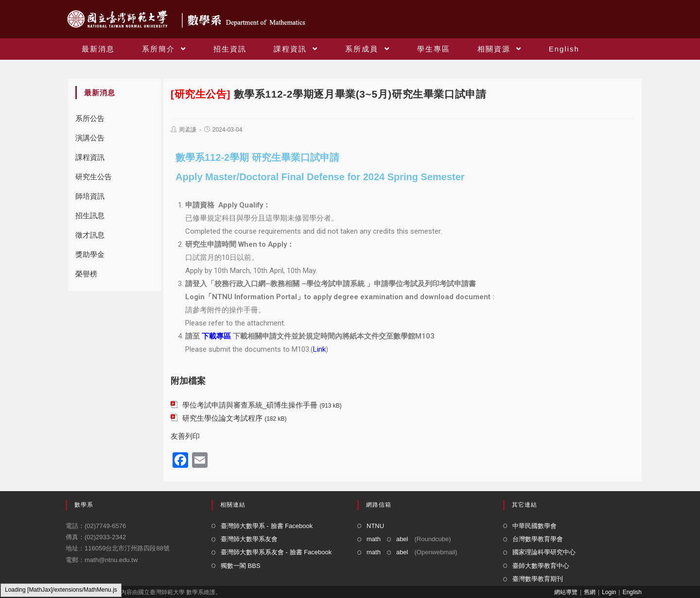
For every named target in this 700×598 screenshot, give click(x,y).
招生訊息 (90, 215)
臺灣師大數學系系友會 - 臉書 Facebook (276, 552)
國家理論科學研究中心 (544, 552)
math (374, 539)
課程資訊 (90, 157)
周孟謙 (188, 130)
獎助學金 (90, 254)
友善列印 (185, 436)
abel (402, 539)
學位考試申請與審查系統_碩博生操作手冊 (250, 405)
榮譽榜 (86, 274)
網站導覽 (566, 592)
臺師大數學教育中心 (541, 566)
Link (319, 349)
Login (609, 592)
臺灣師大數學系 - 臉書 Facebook (267, 526)
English (632, 592)
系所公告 (90, 118)
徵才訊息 (90, 235)
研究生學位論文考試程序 (222, 418)
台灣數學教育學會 (538, 539)
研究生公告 (94, 177)
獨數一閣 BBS (241, 566)
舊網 (590, 592)
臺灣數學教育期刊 (538, 579)
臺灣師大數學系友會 (249, 539)
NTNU (375, 526)
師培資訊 (90, 196)
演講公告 (90, 138)
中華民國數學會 (534, 526)
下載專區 (216, 336)
